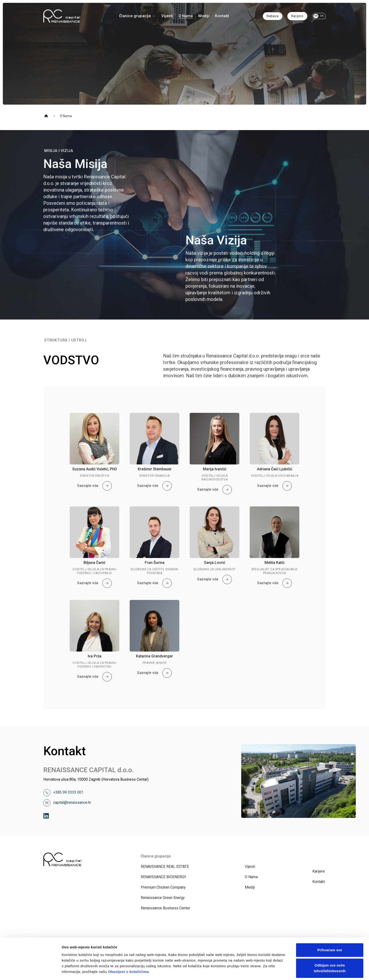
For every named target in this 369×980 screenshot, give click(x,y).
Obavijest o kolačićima (128, 937)
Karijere (297, 16)
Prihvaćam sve (330, 915)
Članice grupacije (137, 16)
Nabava (273, 16)
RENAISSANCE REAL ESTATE (165, 867)
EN (322, 16)
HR (316, 16)
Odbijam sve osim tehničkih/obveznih (330, 933)
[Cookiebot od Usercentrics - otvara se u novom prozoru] (30, 971)
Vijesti (167, 16)
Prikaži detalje (74, 971)
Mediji (204, 16)
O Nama (186, 16)
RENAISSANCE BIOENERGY (163, 877)
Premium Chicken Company (163, 887)
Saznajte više (94, 486)
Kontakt (222, 16)
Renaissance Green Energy (163, 898)
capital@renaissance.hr (72, 802)
